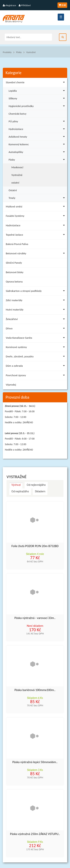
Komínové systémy (36, 348)
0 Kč (62, 5)
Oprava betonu (14, 282)
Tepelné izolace (36, 235)
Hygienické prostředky (37, 106)
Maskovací (17, 167)
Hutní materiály (36, 310)
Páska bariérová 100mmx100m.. (35, 690)
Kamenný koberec (37, 144)
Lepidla (37, 90)
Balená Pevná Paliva (17, 244)
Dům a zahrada (36, 366)
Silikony (37, 98)
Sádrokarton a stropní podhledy (36, 292)
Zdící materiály (36, 301)
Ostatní (13, 190)
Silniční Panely (14, 263)
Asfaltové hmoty (37, 136)
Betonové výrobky (36, 254)
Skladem (40, 491)
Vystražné (31, 52)
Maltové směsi (36, 207)
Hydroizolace (37, 129)
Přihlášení (25, 5)
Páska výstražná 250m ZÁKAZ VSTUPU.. (35, 834)
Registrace (9, 5)
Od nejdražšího (20, 491)
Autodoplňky (37, 152)
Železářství (36, 320)
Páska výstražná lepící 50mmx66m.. (35, 762)
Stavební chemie (36, 83)
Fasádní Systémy (36, 216)
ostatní (15, 183)
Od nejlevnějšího (36, 485)
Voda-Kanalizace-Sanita (36, 338)
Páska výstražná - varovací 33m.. (35, 618)
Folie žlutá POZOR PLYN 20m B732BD (35, 546)
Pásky (19, 52)
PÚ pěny (37, 121)
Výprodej (11, 385)
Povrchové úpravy (36, 376)
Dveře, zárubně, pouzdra (36, 357)
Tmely (37, 197)
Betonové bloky (15, 272)
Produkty (7, 52)
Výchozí (16, 485)
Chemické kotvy (17, 114)
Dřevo (36, 329)
